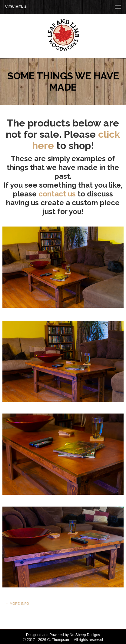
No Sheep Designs (85, 635)
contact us (57, 194)
